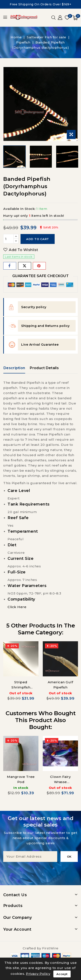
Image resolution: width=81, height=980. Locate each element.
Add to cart (38, 239)
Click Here (17, 607)
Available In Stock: (19, 209)
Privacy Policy (38, 974)
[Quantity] (8, 239)
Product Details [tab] (44, 368)
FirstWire (50, 948)
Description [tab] (14, 368)
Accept (62, 974)
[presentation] (41, 870)
